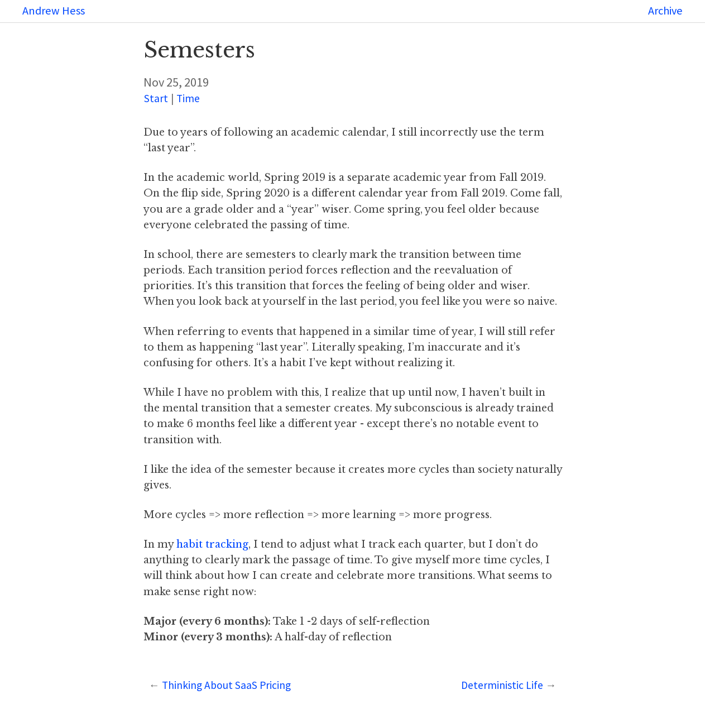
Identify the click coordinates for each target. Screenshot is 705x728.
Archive (665, 11)
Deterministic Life (502, 685)
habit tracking (212, 544)
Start (156, 98)
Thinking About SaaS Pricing (226, 685)
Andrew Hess (54, 11)
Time (188, 98)
